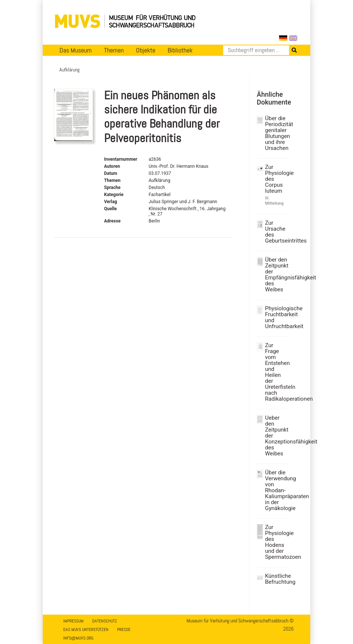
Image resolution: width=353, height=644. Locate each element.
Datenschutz (105, 621)
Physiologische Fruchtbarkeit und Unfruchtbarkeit (276, 317)
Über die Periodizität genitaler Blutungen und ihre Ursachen (276, 133)
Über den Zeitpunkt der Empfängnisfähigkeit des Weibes (276, 275)
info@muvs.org (78, 638)
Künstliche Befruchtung (276, 579)
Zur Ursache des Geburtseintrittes (276, 232)
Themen (114, 50)
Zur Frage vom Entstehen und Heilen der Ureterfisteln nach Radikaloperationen (276, 372)
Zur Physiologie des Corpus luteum (276, 179)
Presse (124, 629)
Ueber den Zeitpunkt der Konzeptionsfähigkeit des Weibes (276, 436)
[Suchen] (256, 50)
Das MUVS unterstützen (86, 629)
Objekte (146, 50)
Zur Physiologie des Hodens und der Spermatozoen (276, 542)
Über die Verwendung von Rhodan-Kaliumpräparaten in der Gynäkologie (276, 490)
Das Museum (76, 50)
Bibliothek (180, 50)
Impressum (73, 621)
